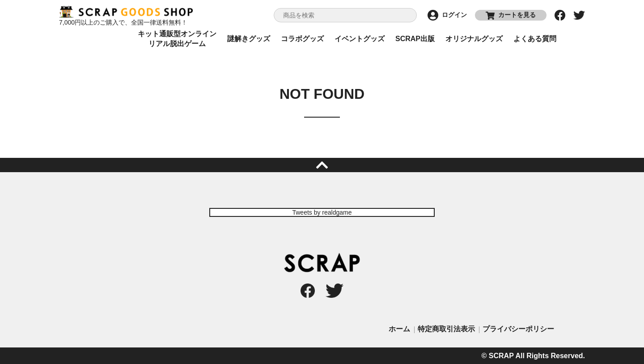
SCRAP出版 (415, 39)
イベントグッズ (360, 39)
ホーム (399, 329)
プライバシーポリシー (518, 329)
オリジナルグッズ (474, 39)
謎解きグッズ (249, 39)
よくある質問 (535, 39)
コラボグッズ (302, 39)
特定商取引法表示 (446, 329)
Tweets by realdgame (322, 212)
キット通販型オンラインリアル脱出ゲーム (177, 39)
